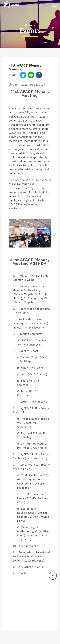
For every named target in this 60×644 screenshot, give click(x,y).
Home (29, 25)
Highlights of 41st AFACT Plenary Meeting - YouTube (27, 204)
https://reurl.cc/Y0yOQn (24, 188)
